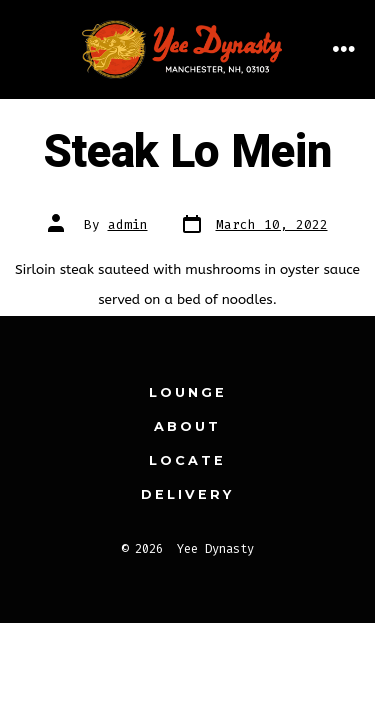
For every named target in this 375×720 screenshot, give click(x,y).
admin (128, 224)
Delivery (187, 494)
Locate (187, 460)
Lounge (188, 392)
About (187, 426)
